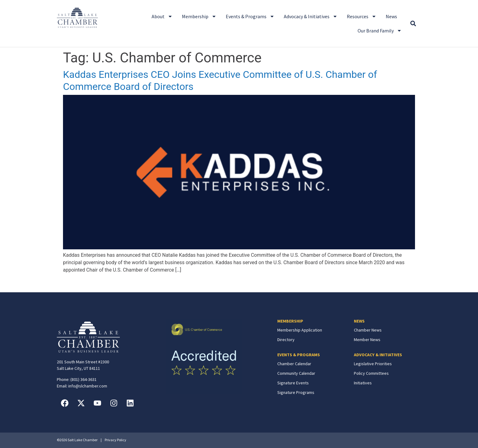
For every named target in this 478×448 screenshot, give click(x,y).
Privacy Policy (115, 440)
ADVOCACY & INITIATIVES (378, 355)
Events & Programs (250, 16)
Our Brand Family (380, 31)
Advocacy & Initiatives (311, 16)
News (391, 16)
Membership (199, 16)
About (162, 16)
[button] (413, 24)
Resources (362, 16)
